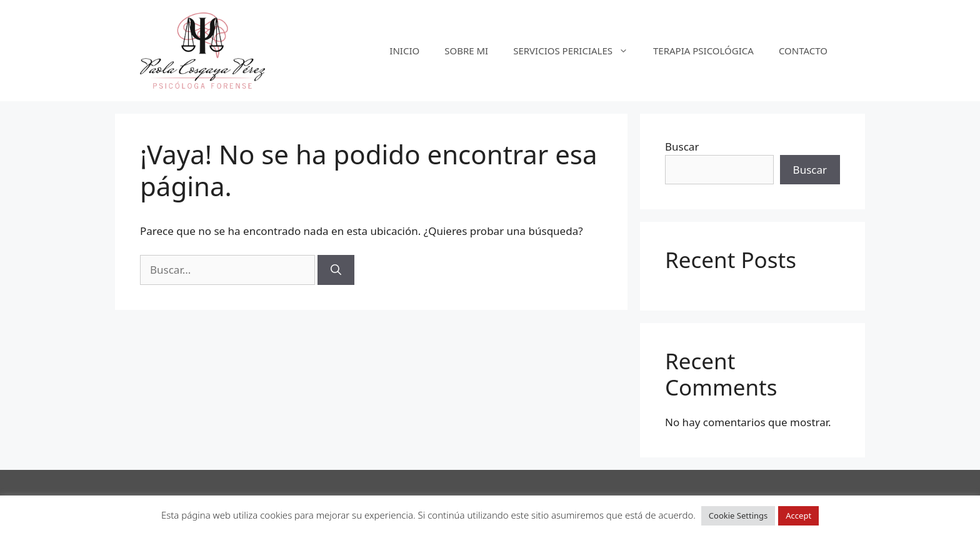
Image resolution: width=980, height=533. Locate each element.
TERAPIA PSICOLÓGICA (703, 51)
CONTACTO (803, 51)
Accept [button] (798, 516)
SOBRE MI (466, 51)
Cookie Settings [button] (738, 516)
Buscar (682, 147)
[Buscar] (336, 270)
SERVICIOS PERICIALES (577, 51)
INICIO (404, 51)
